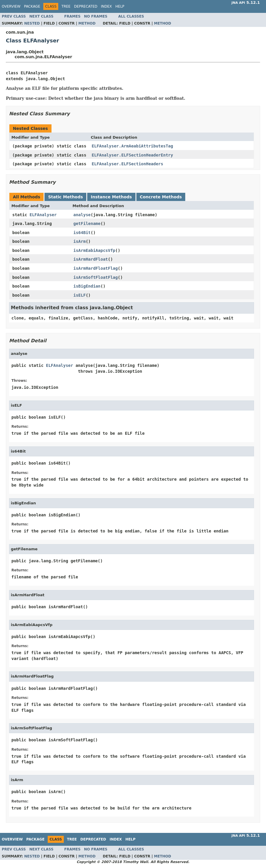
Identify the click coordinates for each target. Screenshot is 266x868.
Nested (32, 23)
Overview (11, 6)
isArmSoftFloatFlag (96, 277)
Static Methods (65, 197)
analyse (82, 215)
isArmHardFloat (91, 259)
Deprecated (86, 6)
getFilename (87, 224)
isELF (80, 295)
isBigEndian (87, 286)
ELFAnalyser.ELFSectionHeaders (127, 164)
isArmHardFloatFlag (96, 268)
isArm (80, 241)
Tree (66, 6)
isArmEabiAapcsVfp (94, 250)
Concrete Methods (161, 197)
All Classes (131, 16)
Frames (73, 16)
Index (107, 6)
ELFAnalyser (43, 215)
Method (87, 23)
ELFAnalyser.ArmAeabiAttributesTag (132, 146)
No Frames (96, 16)
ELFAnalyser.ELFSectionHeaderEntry (132, 155)
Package (32, 6)
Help (120, 6)
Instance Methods (111, 197)
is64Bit (82, 233)
